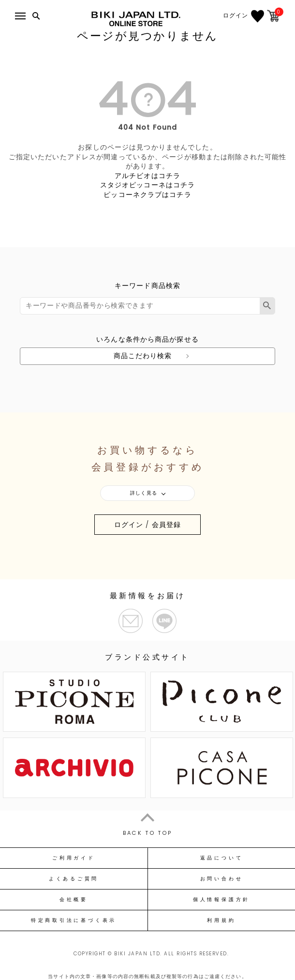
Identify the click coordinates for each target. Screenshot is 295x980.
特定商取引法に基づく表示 (74, 920)
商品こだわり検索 (143, 356)
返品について (222, 858)
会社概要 (74, 900)
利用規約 (221, 920)
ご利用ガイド (74, 858)
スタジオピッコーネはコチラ (148, 185)
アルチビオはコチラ (147, 176)
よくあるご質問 (74, 879)
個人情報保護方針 (221, 900)
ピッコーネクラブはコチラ (147, 195)
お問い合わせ (222, 879)
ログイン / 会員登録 (147, 525)
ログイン (236, 15)
